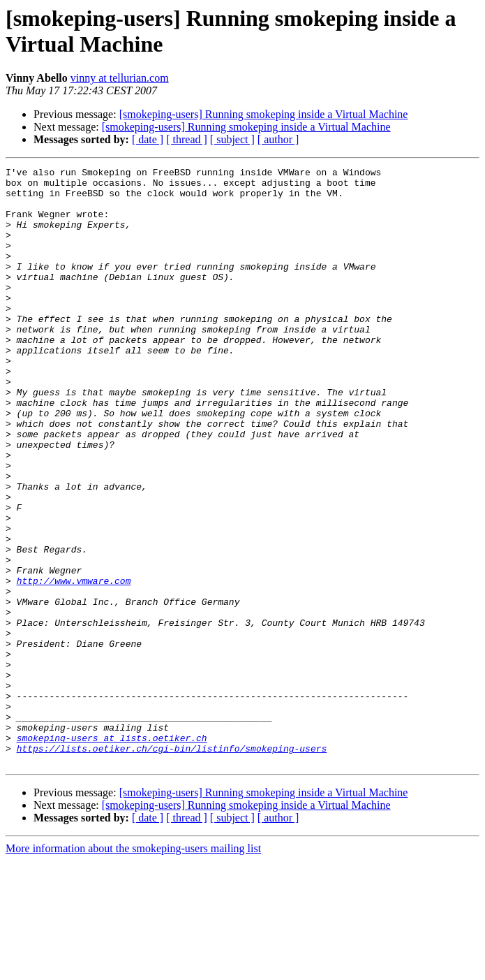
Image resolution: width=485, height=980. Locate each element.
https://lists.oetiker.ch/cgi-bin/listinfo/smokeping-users (172, 865)
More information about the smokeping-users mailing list (133, 968)
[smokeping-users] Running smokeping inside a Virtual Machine (264, 114)
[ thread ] (187, 139)
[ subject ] (232, 139)
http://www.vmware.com (74, 664)
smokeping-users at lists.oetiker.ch (112, 853)
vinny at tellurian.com (120, 78)
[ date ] (148, 139)
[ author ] (278, 139)
